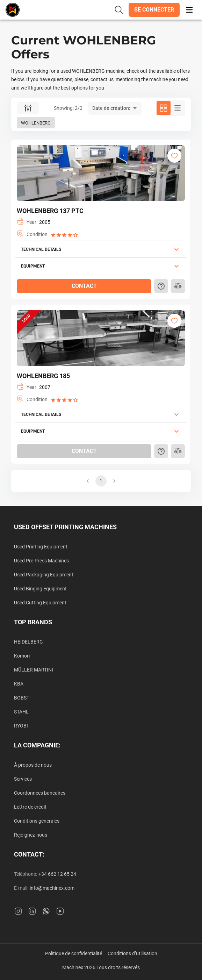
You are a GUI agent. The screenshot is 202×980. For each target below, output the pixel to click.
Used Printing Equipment (41, 547)
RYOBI (21, 726)
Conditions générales (37, 821)
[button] (154, 10)
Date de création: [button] (111, 108)
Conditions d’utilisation (132, 953)
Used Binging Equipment (40, 589)
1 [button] (101, 481)
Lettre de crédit (30, 807)
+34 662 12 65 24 (57, 874)
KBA (19, 684)
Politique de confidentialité (74, 953)
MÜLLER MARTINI (34, 670)
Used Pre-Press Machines (41, 561)
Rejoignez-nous (31, 835)
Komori (22, 656)
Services (23, 779)
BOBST (22, 698)
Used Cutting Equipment (40, 603)
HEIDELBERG (28, 642)
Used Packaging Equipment (44, 575)
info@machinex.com (52, 888)
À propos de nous (33, 765)
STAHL (21, 712)
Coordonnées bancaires (40, 793)
